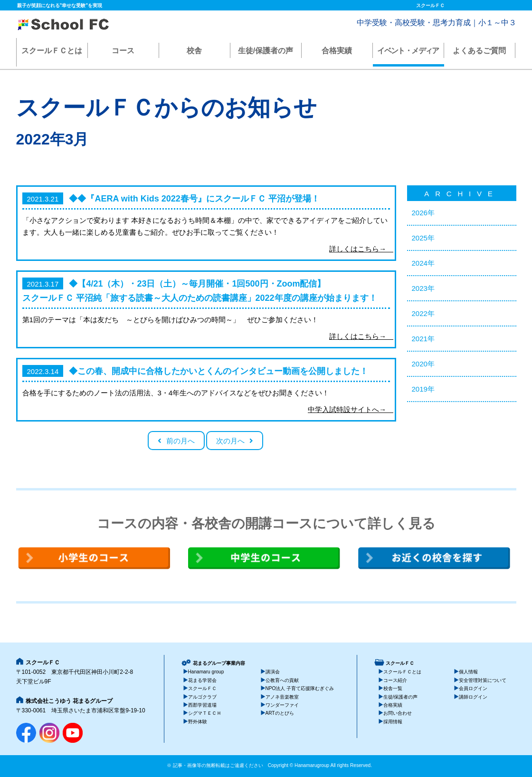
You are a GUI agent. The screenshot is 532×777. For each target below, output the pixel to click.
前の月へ (180, 441)
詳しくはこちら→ (360, 249)
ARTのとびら (280, 713)
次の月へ (230, 441)
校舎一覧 (393, 688)
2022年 (423, 313)
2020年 (423, 364)
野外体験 (198, 722)
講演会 (273, 672)
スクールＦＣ (202, 688)
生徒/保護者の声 (266, 51)
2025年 (423, 238)
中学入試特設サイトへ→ (349, 409)
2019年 (423, 389)
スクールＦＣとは (52, 51)
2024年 (423, 263)
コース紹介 (395, 680)
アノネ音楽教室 (282, 697)
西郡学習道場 (202, 705)
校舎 (194, 51)
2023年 (423, 288)
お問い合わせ (398, 713)
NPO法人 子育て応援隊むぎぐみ (300, 688)
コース (123, 51)
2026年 (423, 213)
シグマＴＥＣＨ (205, 713)
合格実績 (337, 51)
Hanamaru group (206, 672)
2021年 (423, 339)
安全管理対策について (483, 680)
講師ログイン (473, 697)
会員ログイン (473, 688)
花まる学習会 (202, 680)
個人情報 (468, 672)
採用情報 (393, 722)
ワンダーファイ (282, 705)
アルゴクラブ (202, 697)
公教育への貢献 (282, 680)
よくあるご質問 (479, 51)
